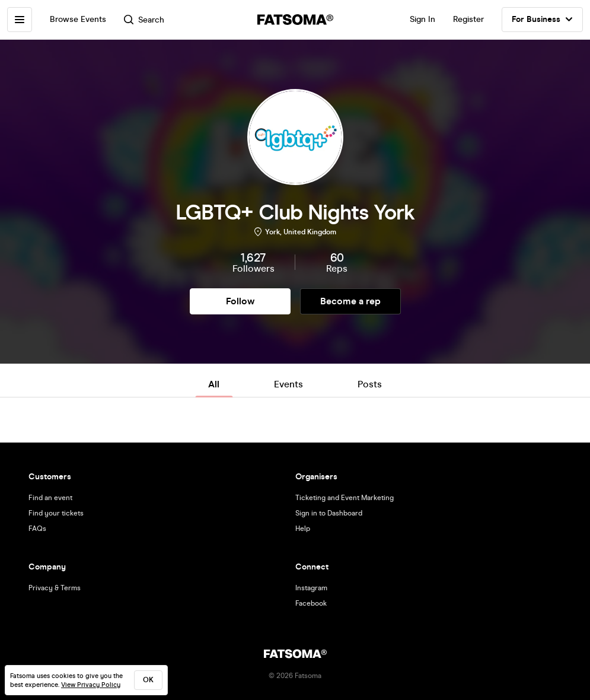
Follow (240, 301)
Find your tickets (56, 513)
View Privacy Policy (91, 685)
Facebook (311, 603)
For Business (542, 20)
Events (288, 384)
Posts (370, 384)
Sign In (422, 19)
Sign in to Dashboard (329, 513)
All (214, 384)
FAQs (37, 529)
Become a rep (350, 301)
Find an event (50, 498)
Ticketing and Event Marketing (345, 498)
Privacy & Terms (55, 588)
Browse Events (78, 19)
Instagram (311, 588)
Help (303, 529)
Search (144, 20)
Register (468, 19)
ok (148, 680)
